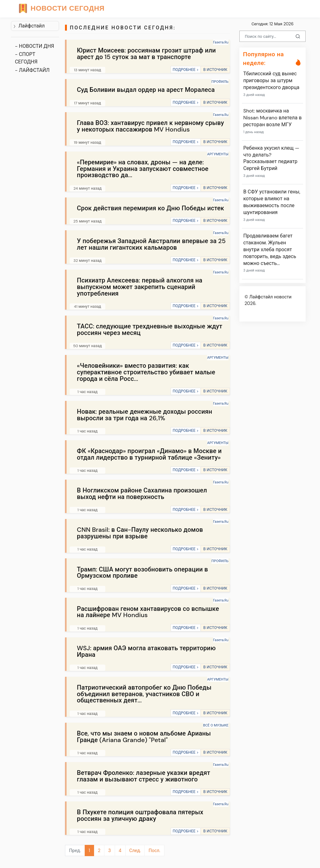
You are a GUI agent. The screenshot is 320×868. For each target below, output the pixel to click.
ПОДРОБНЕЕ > (185, 70)
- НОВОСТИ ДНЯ (35, 46)
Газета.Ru (221, 42)
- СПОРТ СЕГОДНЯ (26, 58)
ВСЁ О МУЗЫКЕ (216, 725)
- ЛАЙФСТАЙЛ (32, 70)
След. (135, 851)
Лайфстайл (29, 26)
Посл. (154, 851)
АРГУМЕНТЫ (218, 154)
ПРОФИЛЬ (220, 82)
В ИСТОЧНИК (215, 70)
